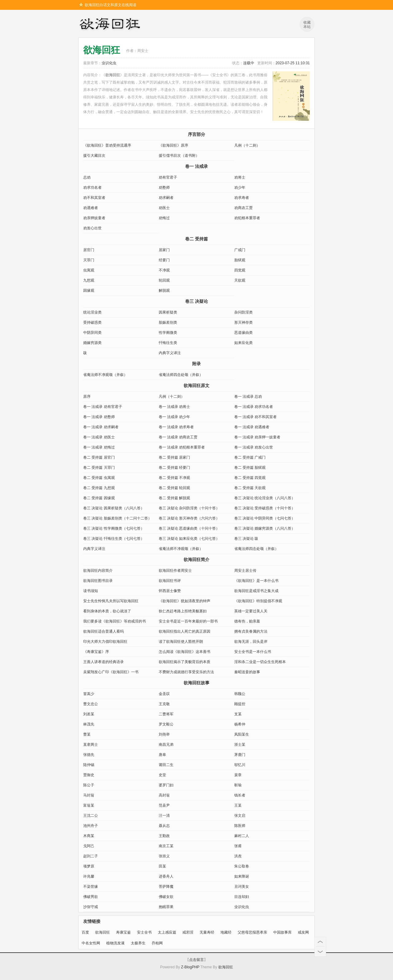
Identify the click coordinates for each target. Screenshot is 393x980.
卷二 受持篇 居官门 (99, 457)
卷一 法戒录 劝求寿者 (176, 427)
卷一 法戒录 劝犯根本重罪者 (182, 447)
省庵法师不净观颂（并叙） (105, 375)
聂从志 (164, 826)
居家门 (164, 250)
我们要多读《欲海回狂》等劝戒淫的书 (115, 621)
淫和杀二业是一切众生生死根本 (260, 662)
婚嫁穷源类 (92, 343)
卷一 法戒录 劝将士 (175, 407)
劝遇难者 (91, 208)
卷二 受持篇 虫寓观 (99, 478)
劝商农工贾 (243, 208)
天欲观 (240, 280)
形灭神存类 (243, 322)
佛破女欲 (166, 897)
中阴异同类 (92, 333)
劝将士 (240, 177)
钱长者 (240, 795)
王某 (238, 805)
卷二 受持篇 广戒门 (250, 457)
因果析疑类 (168, 312)
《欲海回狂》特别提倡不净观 (258, 601)
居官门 (89, 250)
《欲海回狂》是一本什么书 (256, 581)
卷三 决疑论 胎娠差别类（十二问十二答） (117, 518)
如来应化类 (243, 343)
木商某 (89, 836)
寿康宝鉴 (123, 932)
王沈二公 (91, 816)
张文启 (240, 816)
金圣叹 (164, 694)
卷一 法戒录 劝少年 (175, 417)
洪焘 (238, 856)
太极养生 (138, 943)
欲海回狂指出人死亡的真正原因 (185, 631)
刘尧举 (164, 734)
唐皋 (162, 755)
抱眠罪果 (166, 907)
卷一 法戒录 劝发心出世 (254, 447)
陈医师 (240, 826)
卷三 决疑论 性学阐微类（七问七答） (114, 528)
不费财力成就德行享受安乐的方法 (186, 672)
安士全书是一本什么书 (253, 652)
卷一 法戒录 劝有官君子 (103, 407)
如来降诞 (242, 876)
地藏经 (226, 932)
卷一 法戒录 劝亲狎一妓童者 (257, 437)
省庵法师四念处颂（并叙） (181, 375)
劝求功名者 (92, 188)
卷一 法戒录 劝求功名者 (254, 407)
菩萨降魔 (166, 887)
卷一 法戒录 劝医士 (99, 437)
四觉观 (240, 270)
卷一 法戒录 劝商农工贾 (178, 437)
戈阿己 (89, 846)
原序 (87, 397)
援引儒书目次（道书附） (179, 156)
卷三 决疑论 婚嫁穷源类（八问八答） (265, 528)
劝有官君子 (168, 177)
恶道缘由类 (243, 333)
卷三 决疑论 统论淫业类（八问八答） (265, 498)
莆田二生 (166, 765)
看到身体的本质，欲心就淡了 (107, 611)
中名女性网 (91, 943)
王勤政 (164, 836)
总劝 (87, 177)
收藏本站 (307, 25)
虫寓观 (89, 270)
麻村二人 (242, 836)
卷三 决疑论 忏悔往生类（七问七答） (114, 539)
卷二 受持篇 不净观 (175, 478)
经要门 (164, 260)
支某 (238, 714)
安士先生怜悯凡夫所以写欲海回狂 (111, 601)
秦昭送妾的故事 (247, 672)
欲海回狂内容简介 (98, 571)
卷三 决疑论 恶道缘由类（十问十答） (189, 528)
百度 (85, 932)
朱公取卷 (242, 866)
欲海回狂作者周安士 (175, 571)
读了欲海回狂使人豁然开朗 (181, 642)
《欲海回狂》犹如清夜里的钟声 (185, 601)
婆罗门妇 (166, 785)
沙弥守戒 (91, 907)
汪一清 (164, 816)
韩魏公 (240, 694)
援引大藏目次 (94, 156)
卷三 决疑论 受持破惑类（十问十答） (265, 508)
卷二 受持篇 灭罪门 (99, 468)
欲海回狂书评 (170, 581)
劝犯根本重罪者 (247, 218)
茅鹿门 (240, 755)
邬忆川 (240, 765)
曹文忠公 (91, 704)
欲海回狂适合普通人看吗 (103, 631)
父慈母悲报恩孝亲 (252, 932)
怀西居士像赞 (170, 591)
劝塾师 (164, 188)
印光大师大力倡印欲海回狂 (105, 642)
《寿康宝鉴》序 (96, 652)
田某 (162, 866)
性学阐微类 (168, 333)
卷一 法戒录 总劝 (248, 397)
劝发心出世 (92, 228)
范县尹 (164, 805)
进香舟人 (166, 876)
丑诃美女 (242, 887)
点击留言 (196, 960)
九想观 (89, 280)
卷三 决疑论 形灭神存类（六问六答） (189, 518)
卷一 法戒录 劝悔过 (99, 447)
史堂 (162, 775)
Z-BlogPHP (190, 967)
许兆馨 (89, 876)
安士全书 (144, 932)
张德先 (89, 755)
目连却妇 (242, 897)
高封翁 (164, 795)
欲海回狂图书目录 (98, 581)
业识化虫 (109, 63)
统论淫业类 (92, 312)
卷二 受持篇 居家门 (175, 457)
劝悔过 (164, 218)
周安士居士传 (245, 571)
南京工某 (166, 846)
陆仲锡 (89, 765)
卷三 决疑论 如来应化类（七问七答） (189, 539)
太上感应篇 (167, 932)
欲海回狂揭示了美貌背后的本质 (185, 662)
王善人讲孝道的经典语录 (103, 662)
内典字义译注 (170, 353)
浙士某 (240, 745)
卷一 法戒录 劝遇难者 (252, 427)
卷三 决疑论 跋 (246, 539)
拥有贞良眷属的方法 (251, 631)
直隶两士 (91, 745)
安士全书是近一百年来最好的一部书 (188, 621)
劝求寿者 (242, 198)
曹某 (87, 734)
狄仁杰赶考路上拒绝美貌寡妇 (183, 611)
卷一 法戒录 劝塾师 (99, 417)
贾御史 (89, 775)
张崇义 (164, 856)
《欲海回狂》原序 (173, 145)
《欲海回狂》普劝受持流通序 (107, 145)
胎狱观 (240, 260)
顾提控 (240, 704)
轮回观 (164, 280)
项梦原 (89, 866)
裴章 (238, 775)
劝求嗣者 (166, 198)
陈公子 (89, 785)
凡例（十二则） (247, 145)
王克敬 (164, 704)
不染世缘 (91, 887)
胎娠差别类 (168, 322)
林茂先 (89, 724)
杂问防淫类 (243, 312)
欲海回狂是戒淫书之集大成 (256, 591)
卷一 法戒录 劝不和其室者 (256, 417)
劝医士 (164, 208)
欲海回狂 (111, 25)
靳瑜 (238, 785)
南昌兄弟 (166, 745)
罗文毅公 (166, 724)
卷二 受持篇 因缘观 (99, 498)
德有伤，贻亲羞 (247, 621)
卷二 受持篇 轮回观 (175, 488)
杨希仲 (240, 724)
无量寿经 (207, 932)
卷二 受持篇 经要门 (175, 468)
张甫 (238, 846)
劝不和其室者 (94, 198)
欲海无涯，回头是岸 (251, 642)
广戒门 (240, 250)
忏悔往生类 (168, 343)
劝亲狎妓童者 (94, 218)
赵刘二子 (91, 856)
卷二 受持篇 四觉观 (250, 478)
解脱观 (164, 290)
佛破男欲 (91, 897)
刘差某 (89, 714)
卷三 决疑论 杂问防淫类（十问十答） (189, 508)
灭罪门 (89, 260)
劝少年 (240, 188)
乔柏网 (157, 943)
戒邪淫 (188, 932)
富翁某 (89, 805)
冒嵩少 (89, 694)
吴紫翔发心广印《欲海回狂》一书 (111, 672)
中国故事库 (282, 932)
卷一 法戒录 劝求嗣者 (101, 427)
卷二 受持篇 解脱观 (175, 498)
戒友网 (303, 932)
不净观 (164, 270)
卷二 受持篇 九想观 (99, 488)
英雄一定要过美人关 (251, 611)
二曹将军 (166, 714)
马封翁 (89, 795)
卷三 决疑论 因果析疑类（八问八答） (114, 508)
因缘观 (89, 290)
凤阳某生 (242, 734)
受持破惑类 (92, 322)
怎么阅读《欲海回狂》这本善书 (185, 652)
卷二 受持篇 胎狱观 (250, 468)
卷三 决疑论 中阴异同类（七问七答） (265, 518)
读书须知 (91, 591)
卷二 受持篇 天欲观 (250, 488)
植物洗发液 (115, 943)
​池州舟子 (91, 826)
